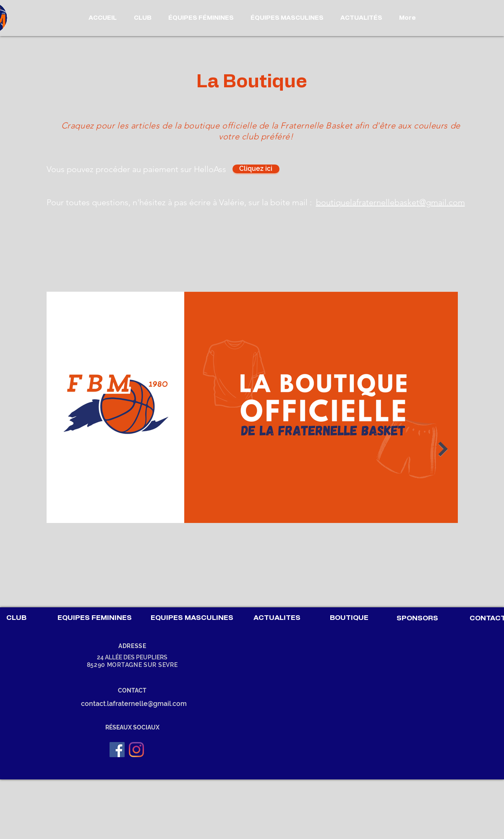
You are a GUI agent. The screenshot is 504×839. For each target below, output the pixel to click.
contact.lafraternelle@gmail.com (134, 704)
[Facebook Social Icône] (117, 750)
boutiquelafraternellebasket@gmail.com (390, 202)
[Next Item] (443, 449)
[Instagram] (136, 750)
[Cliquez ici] (256, 169)
